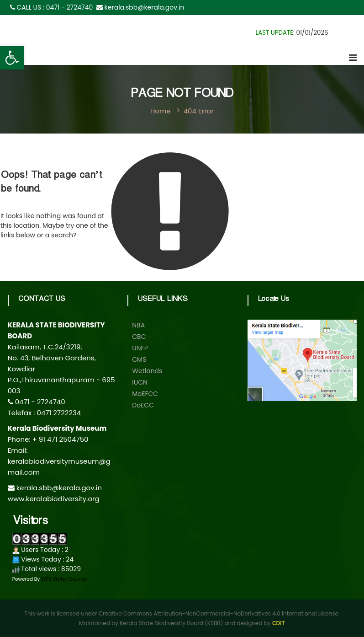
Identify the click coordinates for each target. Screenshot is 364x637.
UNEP (140, 348)
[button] (12, 58)
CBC (139, 337)
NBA (138, 325)
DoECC (143, 405)
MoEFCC (145, 394)
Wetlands (147, 371)
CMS (139, 359)
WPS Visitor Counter (65, 579)
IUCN (140, 382)
